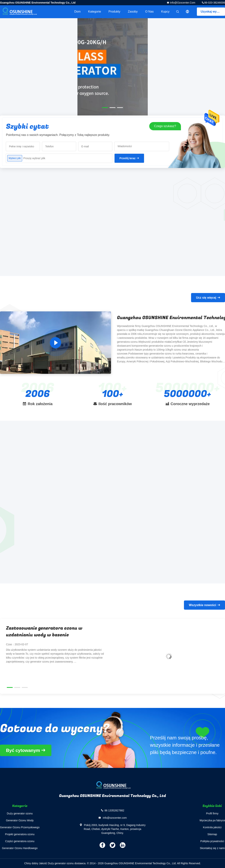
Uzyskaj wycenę (212, 12)
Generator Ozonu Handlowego (20, 848)
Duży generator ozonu (20, 813)
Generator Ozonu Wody (20, 820)
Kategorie (95, 12)
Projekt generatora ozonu (20, 834)
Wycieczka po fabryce (212, 820)
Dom (77, 12)
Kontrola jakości (212, 827)
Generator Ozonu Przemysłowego (20, 827)
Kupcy (165, 12)
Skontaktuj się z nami (212, 848)
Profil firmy (212, 813)
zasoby (133, 12)
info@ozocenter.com (182, 3)
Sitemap (212, 834)
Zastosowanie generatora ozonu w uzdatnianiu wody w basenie (44, 632)
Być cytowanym (23, 750)
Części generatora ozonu (20, 841)
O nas (149, 12)
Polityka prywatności (212, 841)
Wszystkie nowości (202, 605)
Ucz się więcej (206, 298)
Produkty (114, 12)
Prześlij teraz (127, 158)
